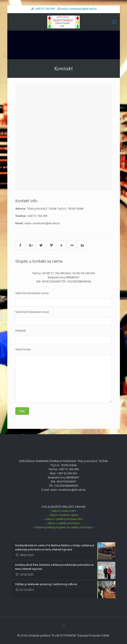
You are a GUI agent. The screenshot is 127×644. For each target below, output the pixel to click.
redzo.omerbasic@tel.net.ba (79, 9)
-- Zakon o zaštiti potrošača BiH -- (64, 519)
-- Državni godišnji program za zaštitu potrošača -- (63, 527)
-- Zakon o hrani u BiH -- (64, 511)
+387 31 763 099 (45, 9)
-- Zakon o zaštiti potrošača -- (63, 523)
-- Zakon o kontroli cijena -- (64, 515)
